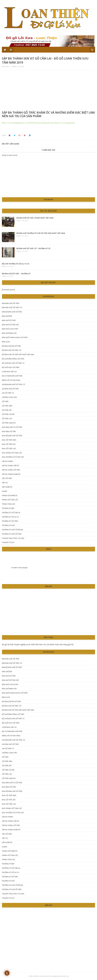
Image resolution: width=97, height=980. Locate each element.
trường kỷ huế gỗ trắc (12, 534)
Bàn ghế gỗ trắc (9, 320)
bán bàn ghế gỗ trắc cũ (12, 307)
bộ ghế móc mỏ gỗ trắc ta (13, 363)
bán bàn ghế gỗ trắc (11, 303)
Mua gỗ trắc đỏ (9, 444)
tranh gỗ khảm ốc (10, 495)
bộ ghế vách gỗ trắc (11, 367)
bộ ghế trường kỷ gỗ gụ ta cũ (16, 264)
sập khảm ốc (7, 487)
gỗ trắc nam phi (9, 423)
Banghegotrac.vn (61, 976)
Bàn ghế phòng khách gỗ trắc (15, 337)
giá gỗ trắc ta (8, 393)
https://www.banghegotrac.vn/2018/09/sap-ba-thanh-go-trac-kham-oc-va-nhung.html (38, 123)
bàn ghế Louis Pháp (10, 329)
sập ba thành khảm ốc (11, 474)
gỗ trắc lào (7, 419)
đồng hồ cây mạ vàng (11, 380)
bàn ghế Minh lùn (9, 333)
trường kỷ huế (8, 525)
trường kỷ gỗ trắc (10, 521)
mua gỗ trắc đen (9, 440)
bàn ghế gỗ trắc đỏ (10, 325)
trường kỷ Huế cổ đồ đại (12, 530)
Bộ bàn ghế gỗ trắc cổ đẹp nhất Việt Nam (35, 218)
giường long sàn (9, 397)
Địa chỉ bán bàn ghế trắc (12, 376)
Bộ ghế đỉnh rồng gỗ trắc (13, 359)
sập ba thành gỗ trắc (11, 470)
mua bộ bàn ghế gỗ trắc (12, 436)
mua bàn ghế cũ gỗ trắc (12, 427)
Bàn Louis (6, 342)
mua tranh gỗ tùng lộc (12, 453)
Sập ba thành (7, 461)
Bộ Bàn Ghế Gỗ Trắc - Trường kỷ (16, 274)
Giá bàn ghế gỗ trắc (10, 389)
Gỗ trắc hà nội (8, 414)
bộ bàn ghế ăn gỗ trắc (11, 346)
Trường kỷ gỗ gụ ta (10, 517)
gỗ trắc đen (7, 406)
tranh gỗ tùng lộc (10, 500)
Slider (4, 491)
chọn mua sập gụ (9, 372)
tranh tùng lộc (9, 504)
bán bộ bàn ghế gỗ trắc (12, 312)
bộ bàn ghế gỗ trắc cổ (12, 350)
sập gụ (5, 483)
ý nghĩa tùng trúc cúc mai (13, 538)
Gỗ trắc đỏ (7, 410)
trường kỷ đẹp (8, 508)
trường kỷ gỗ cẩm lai (11, 513)
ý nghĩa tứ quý (8, 542)
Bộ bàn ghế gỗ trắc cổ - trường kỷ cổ (33, 248)
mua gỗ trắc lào (9, 448)
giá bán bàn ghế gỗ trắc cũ (13, 384)
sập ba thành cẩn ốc (11, 466)
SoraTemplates (45, 976)
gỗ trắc (5, 401)
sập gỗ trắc (7, 478)
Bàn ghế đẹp (7, 316)
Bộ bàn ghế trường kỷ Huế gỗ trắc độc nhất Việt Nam (41, 233)
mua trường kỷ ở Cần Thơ (13, 457)
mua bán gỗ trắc (9, 431)
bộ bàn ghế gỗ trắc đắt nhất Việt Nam (18, 354)
